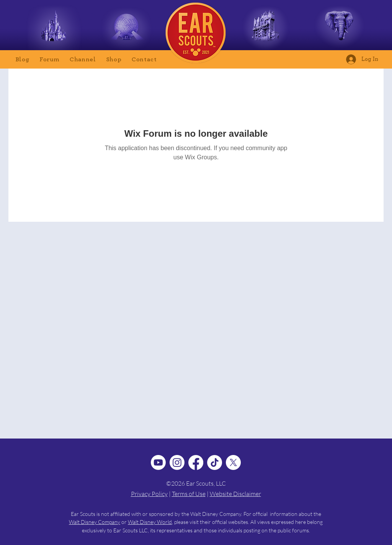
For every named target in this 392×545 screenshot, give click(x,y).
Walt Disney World (150, 522)
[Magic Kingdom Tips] (54, 29)
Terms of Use (189, 494)
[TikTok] (215, 462)
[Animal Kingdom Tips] (339, 29)
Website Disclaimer (235, 494)
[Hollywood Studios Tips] (266, 29)
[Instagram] (177, 462)
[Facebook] (196, 462)
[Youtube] (158, 462)
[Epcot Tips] (126, 29)
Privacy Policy (149, 494)
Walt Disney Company (95, 522)
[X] (233, 462)
